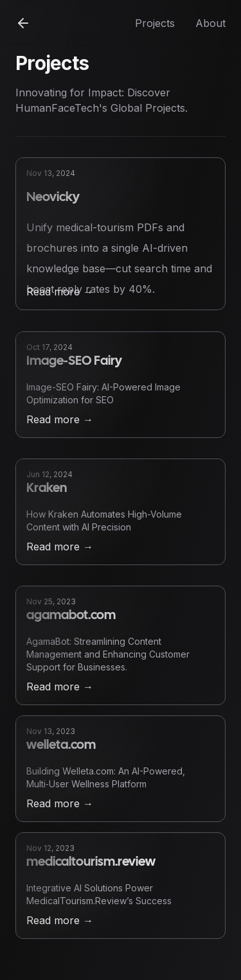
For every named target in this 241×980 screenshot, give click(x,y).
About (210, 23)
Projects (155, 23)
